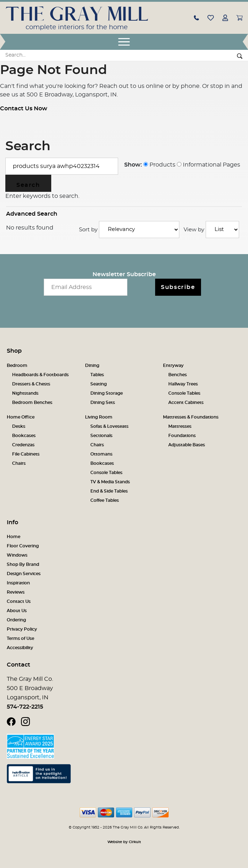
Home (14, 537)
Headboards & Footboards (40, 375)
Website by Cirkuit (124, 842)
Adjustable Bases (187, 445)
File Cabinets (26, 454)
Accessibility (20, 648)
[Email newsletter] (86, 287)
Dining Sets (103, 403)
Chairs (19, 463)
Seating (99, 384)
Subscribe (178, 287)
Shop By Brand (23, 564)
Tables (97, 375)
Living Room (99, 417)
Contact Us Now (24, 109)
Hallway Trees (183, 384)
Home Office (21, 417)
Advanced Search (32, 214)
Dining (92, 365)
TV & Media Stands (110, 482)
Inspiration (18, 583)
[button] (196, 17)
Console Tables (184, 393)
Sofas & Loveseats (109, 426)
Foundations (182, 436)
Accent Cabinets (186, 403)
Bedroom (17, 365)
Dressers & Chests (31, 384)
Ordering (16, 620)
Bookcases (24, 436)
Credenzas (23, 445)
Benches (178, 375)
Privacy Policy (22, 629)
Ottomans (101, 454)
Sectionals (101, 436)
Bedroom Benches (32, 403)
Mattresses (180, 426)
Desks (19, 426)
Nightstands (25, 393)
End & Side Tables (109, 491)
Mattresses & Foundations (191, 417)
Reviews (16, 592)
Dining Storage (107, 393)
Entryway (173, 365)
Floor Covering (23, 546)
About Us (17, 611)
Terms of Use (20, 638)
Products (159, 165)
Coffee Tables (105, 500)
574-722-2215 (25, 707)
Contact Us (19, 601)
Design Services (24, 574)
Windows (17, 555)
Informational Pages (209, 165)
